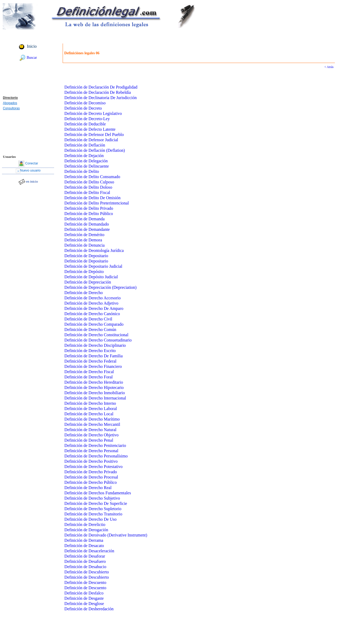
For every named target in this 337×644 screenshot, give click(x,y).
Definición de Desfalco (84, 593)
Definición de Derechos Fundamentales (98, 493)
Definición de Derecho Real (88, 488)
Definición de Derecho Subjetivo (92, 498)
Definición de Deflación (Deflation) (95, 150)
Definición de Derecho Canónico (92, 314)
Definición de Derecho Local (89, 414)
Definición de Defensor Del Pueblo (94, 135)
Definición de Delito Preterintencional (97, 203)
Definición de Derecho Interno (90, 403)
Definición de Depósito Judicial (91, 277)
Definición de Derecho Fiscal (89, 372)
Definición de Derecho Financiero (93, 366)
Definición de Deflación (85, 145)
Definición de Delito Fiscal (87, 192)
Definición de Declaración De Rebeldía (98, 92)
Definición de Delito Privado (89, 208)
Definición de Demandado (87, 224)
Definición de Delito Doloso (88, 187)
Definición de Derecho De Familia (94, 356)
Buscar (32, 58)
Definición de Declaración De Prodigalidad (101, 87)
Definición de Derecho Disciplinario (95, 345)
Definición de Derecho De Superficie (96, 503)
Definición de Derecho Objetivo (92, 435)
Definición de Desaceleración (89, 551)
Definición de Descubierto (87, 572)
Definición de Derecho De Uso (91, 519)
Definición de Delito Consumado (92, 177)
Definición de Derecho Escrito (90, 351)
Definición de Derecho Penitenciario (95, 445)
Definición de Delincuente (87, 166)
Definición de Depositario (86, 256)
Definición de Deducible (85, 124)
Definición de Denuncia (85, 245)
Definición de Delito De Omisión (93, 198)
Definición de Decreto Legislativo (93, 113)
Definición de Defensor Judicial (91, 140)
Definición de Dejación (84, 156)
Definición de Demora (83, 240)
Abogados (10, 103)
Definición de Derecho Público (91, 482)
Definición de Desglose (84, 604)
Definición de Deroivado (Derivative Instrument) (106, 535)
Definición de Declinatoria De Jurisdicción (101, 98)
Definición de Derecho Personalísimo (96, 456)
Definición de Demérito (85, 235)
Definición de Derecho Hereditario (94, 382)
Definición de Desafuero (85, 561)
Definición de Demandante (87, 229)
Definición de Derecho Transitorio (93, 514)
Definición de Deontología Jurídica (94, 250)
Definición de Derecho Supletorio (93, 509)
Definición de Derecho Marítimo (92, 419)
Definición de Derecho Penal (89, 440)
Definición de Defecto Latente (90, 129)
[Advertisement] (28, 78)
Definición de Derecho (84, 293)
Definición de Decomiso (85, 103)
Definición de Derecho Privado (91, 472)
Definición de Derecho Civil (88, 319)
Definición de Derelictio (85, 525)
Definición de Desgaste (84, 598)
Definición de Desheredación (89, 609)
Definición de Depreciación (88, 282)
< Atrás (329, 67)
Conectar (32, 163)
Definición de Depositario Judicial (93, 266)
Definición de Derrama (84, 540)
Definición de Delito (82, 171)
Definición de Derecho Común (90, 330)
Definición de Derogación (86, 530)
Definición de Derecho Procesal (91, 477)
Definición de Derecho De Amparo (94, 308)
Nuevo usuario (30, 170)
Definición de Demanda (85, 219)
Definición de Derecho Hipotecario (94, 387)
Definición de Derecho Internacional (95, 398)
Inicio (32, 46)
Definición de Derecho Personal (91, 451)
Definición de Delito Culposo (89, 182)
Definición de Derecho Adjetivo (91, 303)
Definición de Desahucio (85, 567)
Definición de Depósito (84, 272)
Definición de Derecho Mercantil (92, 424)
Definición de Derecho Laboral (91, 409)
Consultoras (11, 108)
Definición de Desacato (84, 546)
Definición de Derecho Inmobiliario (95, 393)
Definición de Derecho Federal (91, 361)
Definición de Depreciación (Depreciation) (101, 287)
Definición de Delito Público (89, 214)
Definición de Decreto (83, 108)
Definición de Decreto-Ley (87, 119)
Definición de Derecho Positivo (91, 461)
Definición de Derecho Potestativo (94, 467)
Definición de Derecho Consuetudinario (98, 340)
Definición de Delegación (86, 161)
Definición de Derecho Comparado (94, 324)
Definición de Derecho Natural (91, 430)
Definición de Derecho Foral (89, 377)
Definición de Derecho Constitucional (96, 335)
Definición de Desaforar (85, 556)
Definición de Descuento (85, 582)
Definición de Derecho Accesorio (93, 298)
